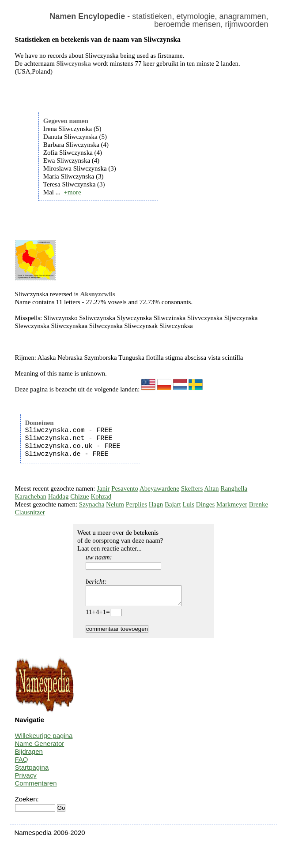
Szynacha (92, 504)
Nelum (115, 504)
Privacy (26, 779)
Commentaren (36, 787)
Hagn (156, 504)
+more (72, 192)
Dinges (206, 504)
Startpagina (32, 771)
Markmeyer (232, 504)
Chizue (80, 496)
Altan (211, 488)
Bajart (173, 504)
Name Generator (40, 747)
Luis (188, 504)
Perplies (136, 504)
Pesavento (125, 488)
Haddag (59, 496)
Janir (103, 488)
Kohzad (101, 496)
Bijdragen (29, 755)
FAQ (22, 763)
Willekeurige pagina (44, 739)
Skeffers (192, 488)
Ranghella (234, 488)
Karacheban (31, 496)
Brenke (259, 504)
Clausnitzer (30, 512)
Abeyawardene (159, 488)
